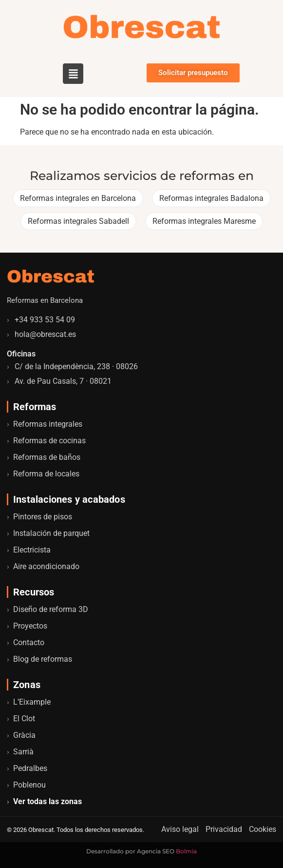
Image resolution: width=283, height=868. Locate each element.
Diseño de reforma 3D (51, 609)
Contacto (29, 642)
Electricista (32, 550)
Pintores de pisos (43, 517)
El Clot (24, 719)
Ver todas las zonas (47, 801)
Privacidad (224, 829)
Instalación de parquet (51, 533)
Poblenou (29, 785)
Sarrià (23, 752)
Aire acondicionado (46, 566)
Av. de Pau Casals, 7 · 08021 (63, 381)
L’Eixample (32, 702)
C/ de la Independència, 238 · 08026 (76, 366)
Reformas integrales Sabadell (78, 221)
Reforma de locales (46, 474)
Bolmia (186, 851)
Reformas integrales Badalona (211, 198)
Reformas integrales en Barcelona (78, 198)
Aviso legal (180, 829)
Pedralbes (30, 768)
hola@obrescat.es (45, 334)
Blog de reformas (43, 659)
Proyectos (30, 626)
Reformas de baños (47, 457)
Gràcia (24, 735)
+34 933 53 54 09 (45, 320)
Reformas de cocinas (49, 441)
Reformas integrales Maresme (204, 221)
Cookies (263, 829)
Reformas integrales (48, 424)
